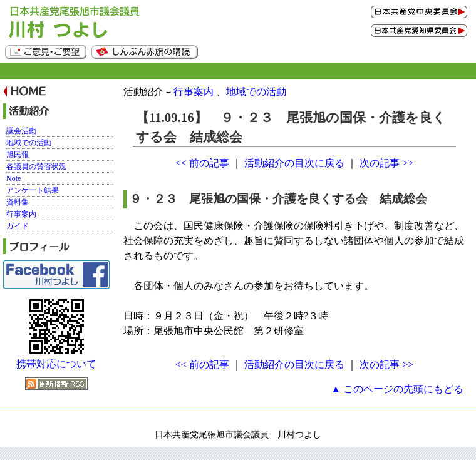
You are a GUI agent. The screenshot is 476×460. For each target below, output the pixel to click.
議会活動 (21, 131)
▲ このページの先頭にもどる (397, 389)
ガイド (18, 226)
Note (13, 178)
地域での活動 (256, 92)
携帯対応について (56, 364)
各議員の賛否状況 (36, 166)
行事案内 (194, 92)
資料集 (18, 202)
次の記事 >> (386, 163)
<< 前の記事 (202, 163)
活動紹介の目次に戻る (294, 163)
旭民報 (18, 155)
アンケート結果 (33, 190)
